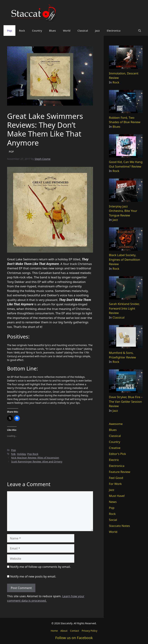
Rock (22, 31)
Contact (75, 631)
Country (37, 31)
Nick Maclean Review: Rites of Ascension (35, 458)
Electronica (114, 31)
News (113, 502)
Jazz (97, 31)
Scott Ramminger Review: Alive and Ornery (37, 462)
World (67, 31)
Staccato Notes (119, 526)
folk (13, 454)
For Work (115, 484)
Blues (52, 31)
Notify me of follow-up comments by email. (40, 567)
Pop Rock (33, 454)
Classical (83, 31)
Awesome (116, 424)
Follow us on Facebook (74, 638)
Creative (115, 448)
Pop (9, 31)
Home (54, 631)
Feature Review (120, 472)
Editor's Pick (117, 454)
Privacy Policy (89, 631)
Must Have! (117, 496)
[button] (140, 31)
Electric (114, 460)
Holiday (21, 454)
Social (113, 520)
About (64, 631)
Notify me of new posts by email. (33, 576)
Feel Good (116, 478)
